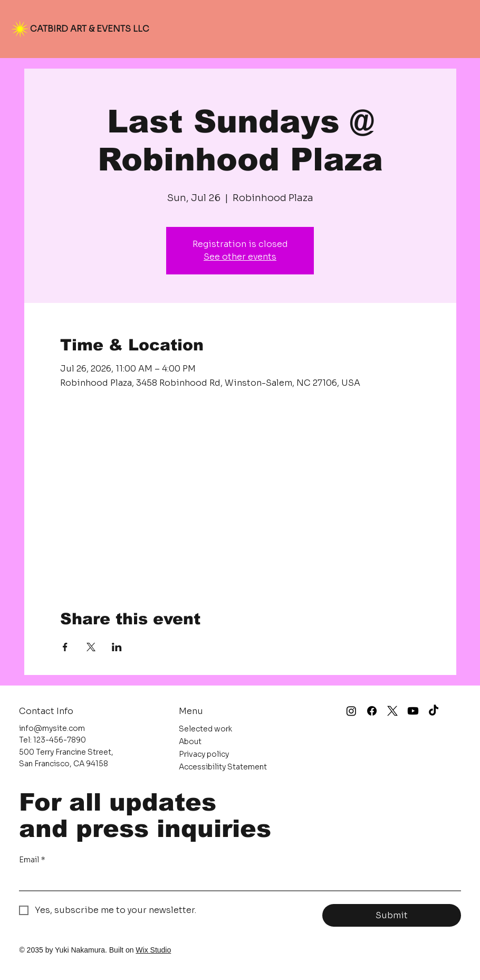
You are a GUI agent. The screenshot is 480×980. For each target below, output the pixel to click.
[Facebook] (372, 711)
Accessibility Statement (223, 767)
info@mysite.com (52, 728)
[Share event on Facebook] (65, 647)
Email (32, 860)
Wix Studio (153, 950)
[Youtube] (413, 711)
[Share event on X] (91, 647)
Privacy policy (204, 754)
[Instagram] (351, 711)
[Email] (237, 880)
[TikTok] (434, 711)
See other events (240, 257)
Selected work (205, 729)
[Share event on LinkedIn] (117, 647)
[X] (392, 711)
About (190, 741)
